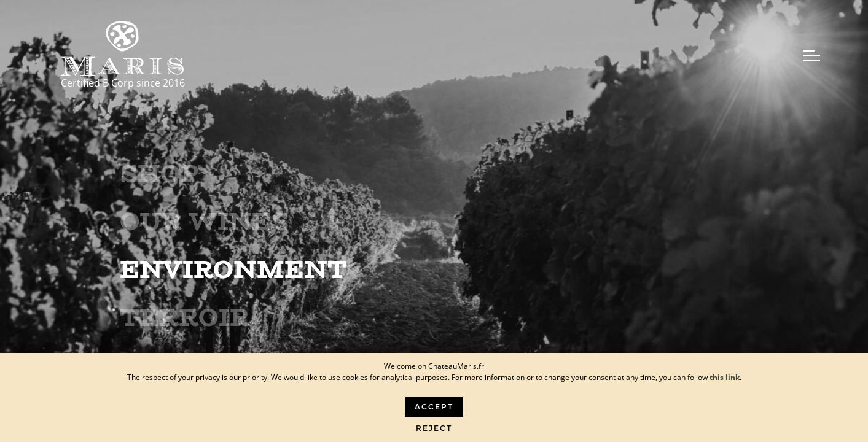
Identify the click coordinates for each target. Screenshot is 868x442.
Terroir (185, 317)
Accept (434, 407)
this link (725, 377)
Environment (233, 269)
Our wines (204, 222)
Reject (434, 428)
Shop (159, 174)
